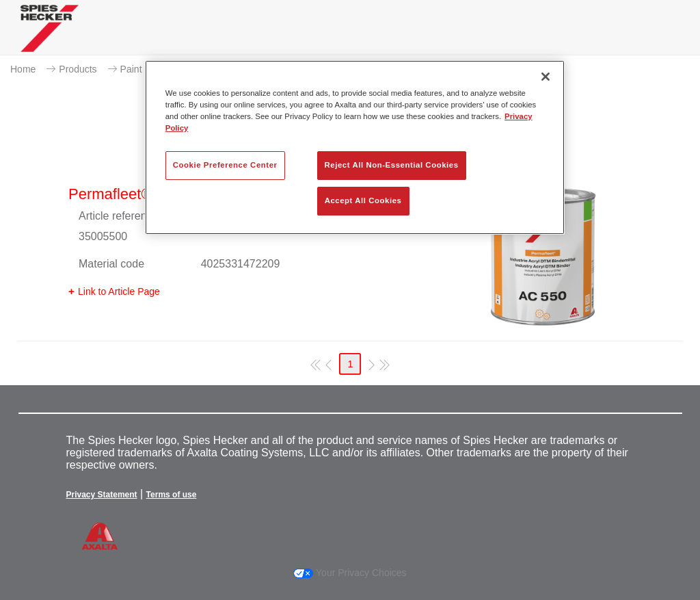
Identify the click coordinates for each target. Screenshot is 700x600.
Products (78, 69)
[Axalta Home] (50, 39)
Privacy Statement (102, 495)
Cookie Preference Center (225, 165)
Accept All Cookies (363, 200)
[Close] (546, 77)
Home (23, 69)
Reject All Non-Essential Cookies (392, 165)
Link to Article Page (119, 291)
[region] (355, 147)
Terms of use (172, 495)
